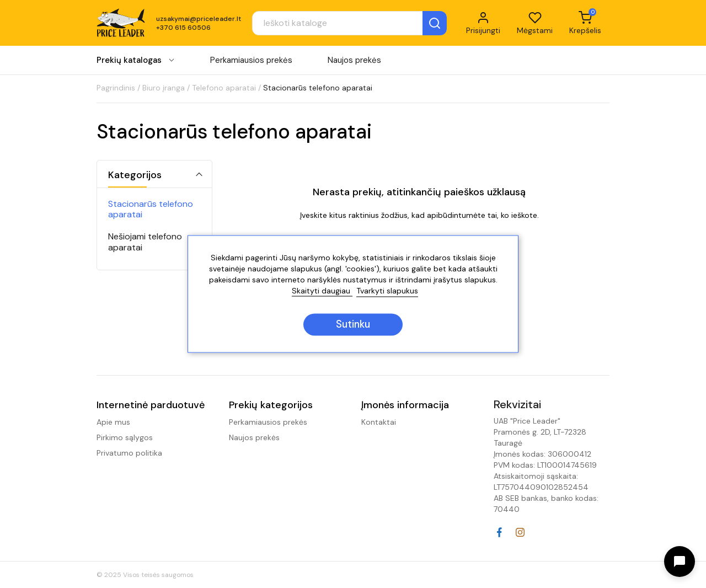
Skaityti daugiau (322, 291)
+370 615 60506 (183, 28)
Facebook (499, 532)
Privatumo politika (129, 453)
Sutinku (353, 325)
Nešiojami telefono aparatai (145, 242)
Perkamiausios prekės (251, 60)
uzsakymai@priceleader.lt (199, 19)
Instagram (520, 532)
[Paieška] (349, 23)
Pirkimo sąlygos (125, 437)
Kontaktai (379, 422)
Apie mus (113, 422)
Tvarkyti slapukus (387, 291)
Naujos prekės (354, 60)
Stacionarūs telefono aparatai (151, 209)
